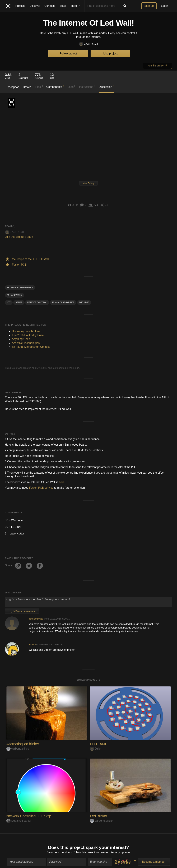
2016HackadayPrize (63, 302)
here (62, 482)
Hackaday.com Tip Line (26, 331)
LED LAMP (99, 744)
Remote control (37, 302)
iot (9, 302)
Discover (35, 6)
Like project (110, 54)
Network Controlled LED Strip (29, 816)
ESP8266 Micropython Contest (31, 347)
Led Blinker (98, 816)
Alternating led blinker (23, 744)
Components (55, 87)
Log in (165, 6)
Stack (63, 6)
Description (12, 87)
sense (19, 302)
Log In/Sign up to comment (22, 611)
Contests (50, 6)
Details (27, 87)
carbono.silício (18, 749)
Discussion (106, 87)
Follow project (68, 54)
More (77, 6)
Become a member (58, 850)
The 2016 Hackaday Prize (11, 103)
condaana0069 (36, 619)
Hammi (32, 645)
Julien (96, 749)
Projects (20, 6)
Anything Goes (21, 339)
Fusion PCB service (41, 488)
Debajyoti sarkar (19, 821)
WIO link (84, 302)
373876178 (88, 44)
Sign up (149, 6)
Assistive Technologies (26, 343)
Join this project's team (19, 237)
